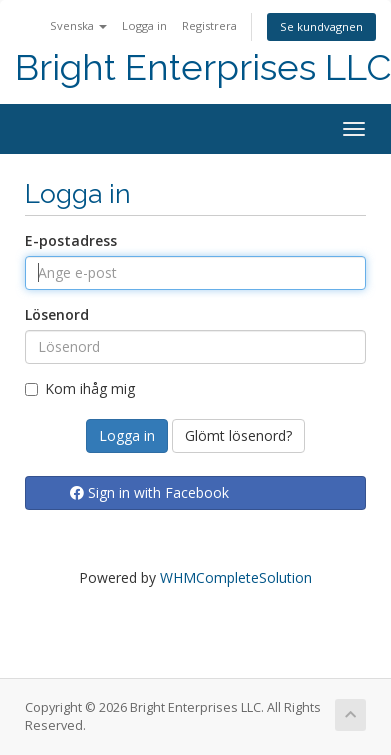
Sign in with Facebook (149, 492)
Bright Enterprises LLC (203, 67)
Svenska (78, 25)
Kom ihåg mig (80, 388)
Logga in (144, 25)
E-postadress (71, 240)
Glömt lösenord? (238, 435)
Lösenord (57, 314)
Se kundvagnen (321, 26)
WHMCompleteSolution (236, 577)
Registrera (209, 25)
